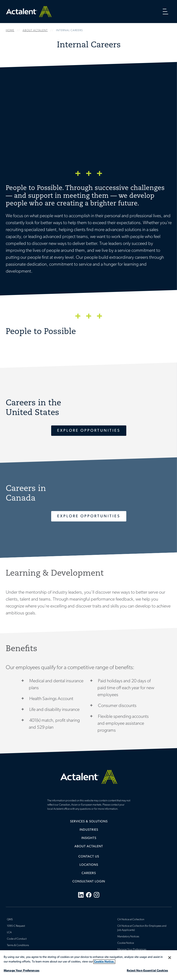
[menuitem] (89, 823)
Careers (89, 873)
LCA (9, 932)
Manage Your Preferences (132, 950)
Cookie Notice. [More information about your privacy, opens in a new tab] (104, 962)
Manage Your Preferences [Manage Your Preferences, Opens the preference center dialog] (22, 971)
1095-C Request (16, 926)
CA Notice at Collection (131, 920)
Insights (89, 838)
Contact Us (89, 857)
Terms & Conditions (18, 945)
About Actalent (89, 846)
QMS (10, 920)
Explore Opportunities (89, 431)
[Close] (170, 958)
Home (29, 11)
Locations (89, 865)
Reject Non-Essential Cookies (147, 971)
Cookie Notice (126, 943)
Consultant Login (89, 882)
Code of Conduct (17, 939)
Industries (89, 830)
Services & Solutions (89, 822)
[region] (88, 965)
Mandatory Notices (128, 937)
